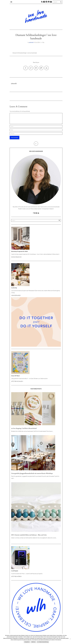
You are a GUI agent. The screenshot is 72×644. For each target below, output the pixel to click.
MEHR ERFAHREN (16, 296)
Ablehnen (33, 642)
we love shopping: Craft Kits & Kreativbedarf (24, 429)
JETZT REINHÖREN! (16, 577)
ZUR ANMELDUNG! (16, 258)
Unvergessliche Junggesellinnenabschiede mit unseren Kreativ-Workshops (32, 474)
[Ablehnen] (70, 639)
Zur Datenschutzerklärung (43, 642)
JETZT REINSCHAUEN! (17, 382)
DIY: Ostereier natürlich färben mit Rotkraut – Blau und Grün (29, 536)
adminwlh (31, 42)
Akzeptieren (27, 642)
